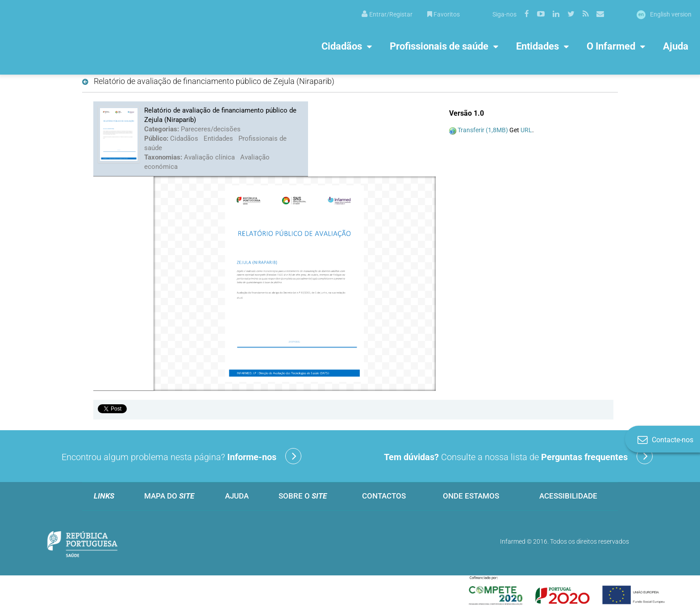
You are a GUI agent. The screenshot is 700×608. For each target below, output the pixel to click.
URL (526, 130)
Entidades (537, 46)
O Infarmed (611, 46)
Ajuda (676, 46)
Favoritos (444, 14)
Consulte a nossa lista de (518, 456)
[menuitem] (387, 14)
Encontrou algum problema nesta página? (181, 456)
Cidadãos (342, 46)
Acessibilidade (568, 496)
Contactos (384, 496)
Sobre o (303, 496)
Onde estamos (471, 496)
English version (664, 14)
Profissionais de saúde (439, 46)
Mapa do (169, 496)
